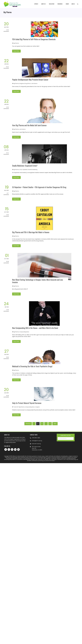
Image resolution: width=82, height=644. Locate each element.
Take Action (52, 4)
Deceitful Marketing (33, 170)
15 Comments (6, 108)
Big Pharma (16, 43)
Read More (16, 51)
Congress (37, 407)
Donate (67, 4)
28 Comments (6, 396)
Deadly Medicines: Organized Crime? (25, 166)
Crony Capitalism (23, 170)
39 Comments (6, 262)
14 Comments (6, 154)
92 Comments (6, 358)
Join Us (73, 4)
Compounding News (24, 332)
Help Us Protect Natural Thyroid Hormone (27, 403)
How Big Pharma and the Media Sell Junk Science (29, 125)
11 (50, 424)
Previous (28, 424)
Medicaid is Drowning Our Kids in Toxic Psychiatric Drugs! (32, 366)
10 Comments (6, 31)
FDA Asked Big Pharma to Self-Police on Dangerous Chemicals (34, 39)
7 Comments (6, 194)
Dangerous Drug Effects (25, 84)
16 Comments (6, 216)
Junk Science (34, 84)
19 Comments (6, 310)
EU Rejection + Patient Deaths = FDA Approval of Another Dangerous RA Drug (39, 187)
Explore (37, 4)
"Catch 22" (16, 407)
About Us (44, 4)
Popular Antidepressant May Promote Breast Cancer (30, 80)
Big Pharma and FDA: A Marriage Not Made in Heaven (31, 232)
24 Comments (6, 68)
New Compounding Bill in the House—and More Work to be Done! (35, 328)
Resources (60, 4)
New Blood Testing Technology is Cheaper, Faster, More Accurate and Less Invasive (38, 281)
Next (55, 424)
